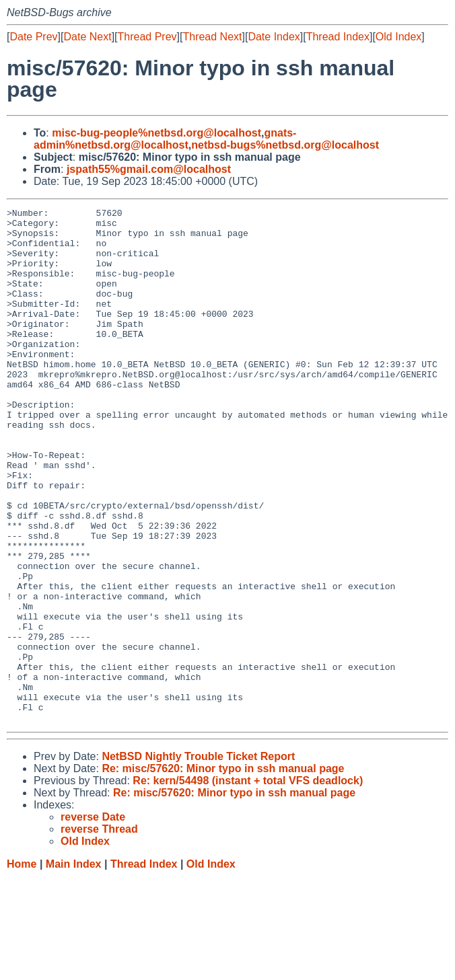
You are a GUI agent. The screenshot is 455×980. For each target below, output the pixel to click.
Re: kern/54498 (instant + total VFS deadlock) (248, 883)
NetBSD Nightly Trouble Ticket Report (198, 859)
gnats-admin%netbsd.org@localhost (165, 139)
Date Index (274, 37)
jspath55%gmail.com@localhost (149, 169)
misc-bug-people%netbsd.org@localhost (156, 133)
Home (22, 967)
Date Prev (33, 37)
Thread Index (338, 37)
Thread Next (212, 37)
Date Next (87, 37)
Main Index (74, 967)
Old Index (398, 37)
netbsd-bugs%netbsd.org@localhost (285, 145)
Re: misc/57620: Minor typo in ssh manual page (223, 871)
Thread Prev (147, 37)
